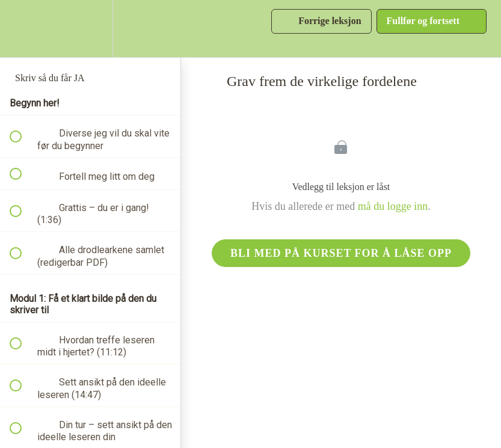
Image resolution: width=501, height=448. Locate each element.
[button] (22, 29)
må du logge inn (393, 206)
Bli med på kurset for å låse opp (341, 253)
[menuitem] (90, 29)
